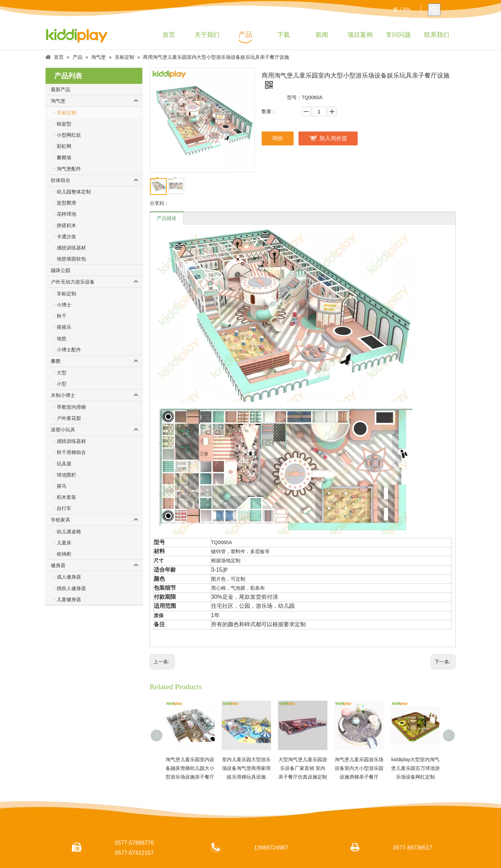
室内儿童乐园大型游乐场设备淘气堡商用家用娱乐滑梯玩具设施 (246, 768)
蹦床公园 (61, 270)
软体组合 (97, 180)
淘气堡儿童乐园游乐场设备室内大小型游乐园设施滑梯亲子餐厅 (359, 768)
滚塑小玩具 (97, 430)
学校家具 (97, 520)
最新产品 (61, 89)
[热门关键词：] (434, 10)
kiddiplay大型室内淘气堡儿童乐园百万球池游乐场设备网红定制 (415, 768)
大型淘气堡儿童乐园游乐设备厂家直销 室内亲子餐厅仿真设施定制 (303, 768)
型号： (294, 97)
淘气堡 (97, 101)
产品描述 (167, 218)
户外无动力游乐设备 (97, 282)
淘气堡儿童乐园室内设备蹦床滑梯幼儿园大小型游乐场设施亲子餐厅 (190, 768)
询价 (278, 138)
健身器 (97, 565)
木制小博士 (97, 395)
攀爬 (97, 361)
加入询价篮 (333, 138)
